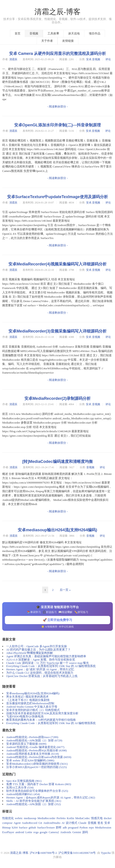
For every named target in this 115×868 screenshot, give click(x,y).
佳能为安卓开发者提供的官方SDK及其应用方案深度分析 (42, 713)
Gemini (77, 832)
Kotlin (70, 818)
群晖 (59, 828)
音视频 (34, 33)
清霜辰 (13, 59)
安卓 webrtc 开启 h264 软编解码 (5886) (30, 760)
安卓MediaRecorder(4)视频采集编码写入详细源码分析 (57, 264)
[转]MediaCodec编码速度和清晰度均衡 (57, 462)
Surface (23, 828)
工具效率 (53, 33)
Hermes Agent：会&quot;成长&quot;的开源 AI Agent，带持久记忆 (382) (51, 797)
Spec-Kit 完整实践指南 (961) (24, 781)
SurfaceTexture (46, 828)
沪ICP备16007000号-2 (43, 853)
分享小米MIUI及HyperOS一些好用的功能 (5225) (37, 767)
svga (36, 832)
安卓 (89, 59)
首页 (18, 33)
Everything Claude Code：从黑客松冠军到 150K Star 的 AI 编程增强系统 (51, 666)
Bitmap (6, 828)
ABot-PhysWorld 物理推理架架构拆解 (30, 653)
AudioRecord (30, 823)
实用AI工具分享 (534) (20, 787)
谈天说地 (74, 33)
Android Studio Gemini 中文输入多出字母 (32, 707)
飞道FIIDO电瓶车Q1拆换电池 (25, 716)
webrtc (19, 818)
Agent (17, 823)
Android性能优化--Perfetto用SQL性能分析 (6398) (37, 750)
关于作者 (47, 41)
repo (91, 828)
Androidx (66, 832)
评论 (108, 59)
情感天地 (97, 818)
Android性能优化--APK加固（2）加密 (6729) (34, 740)
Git (40, 823)
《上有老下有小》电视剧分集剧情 (28, 700)
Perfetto (61, 818)
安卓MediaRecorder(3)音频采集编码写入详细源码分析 (57, 331)
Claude (82, 823)
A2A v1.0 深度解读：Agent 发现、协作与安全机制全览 (41, 660)
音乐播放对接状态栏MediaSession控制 (30, 703)
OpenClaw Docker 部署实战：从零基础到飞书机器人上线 (42, 676)
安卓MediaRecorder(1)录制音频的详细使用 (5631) (37, 764)
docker (108, 818)
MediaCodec (83, 818)
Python (84, 828)
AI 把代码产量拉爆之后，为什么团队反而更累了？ (38, 650)
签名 (100, 823)
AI (63, 823)
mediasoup (30, 818)
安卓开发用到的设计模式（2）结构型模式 (33, 710)
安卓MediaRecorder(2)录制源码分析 (57, 398)
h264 (15, 828)
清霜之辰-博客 (58, 12)
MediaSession (103, 828)
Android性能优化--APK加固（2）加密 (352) (34, 804)
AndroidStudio (52, 823)
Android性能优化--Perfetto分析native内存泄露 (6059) (39, 757)
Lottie (29, 832)
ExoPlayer (8, 832)
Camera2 (54, 832)
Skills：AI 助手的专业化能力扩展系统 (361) (34, 801)
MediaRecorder (47, 818)
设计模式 (71, 823)
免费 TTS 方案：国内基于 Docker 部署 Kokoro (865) (39, 784)
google (44, 832)
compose (7, 823)
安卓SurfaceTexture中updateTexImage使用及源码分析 (57, 197)
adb (65, 828)
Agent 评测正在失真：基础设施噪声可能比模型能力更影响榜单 (46, 656)
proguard (73, 828)
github (32, 828)
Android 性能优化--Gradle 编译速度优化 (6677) (35, 747)
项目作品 (95, 33)
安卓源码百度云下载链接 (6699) (26, 744)
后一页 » (65, 590)
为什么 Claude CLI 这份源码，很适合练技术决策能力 (40, 673)
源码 (85, 832)
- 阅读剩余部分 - (57, 107)
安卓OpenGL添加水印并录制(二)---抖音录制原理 (57, 125)
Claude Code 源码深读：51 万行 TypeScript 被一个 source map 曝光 (48, 663)
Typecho (106, 853)
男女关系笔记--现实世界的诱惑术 (27, 697)
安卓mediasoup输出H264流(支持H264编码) (57, 530)
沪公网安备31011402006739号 (77, 853)
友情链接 (68, 41)
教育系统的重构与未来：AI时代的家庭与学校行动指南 (41, 720)
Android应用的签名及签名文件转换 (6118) (33, 754)
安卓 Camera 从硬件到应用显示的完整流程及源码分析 (58, 54)
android (20, 832)
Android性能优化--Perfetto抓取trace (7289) (32, 737)
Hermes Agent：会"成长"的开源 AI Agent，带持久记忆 (40, 669)
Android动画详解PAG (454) (23, 794)
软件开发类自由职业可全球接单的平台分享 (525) (37, 791)
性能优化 (8, 818)
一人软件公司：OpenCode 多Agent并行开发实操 (37, 646)
